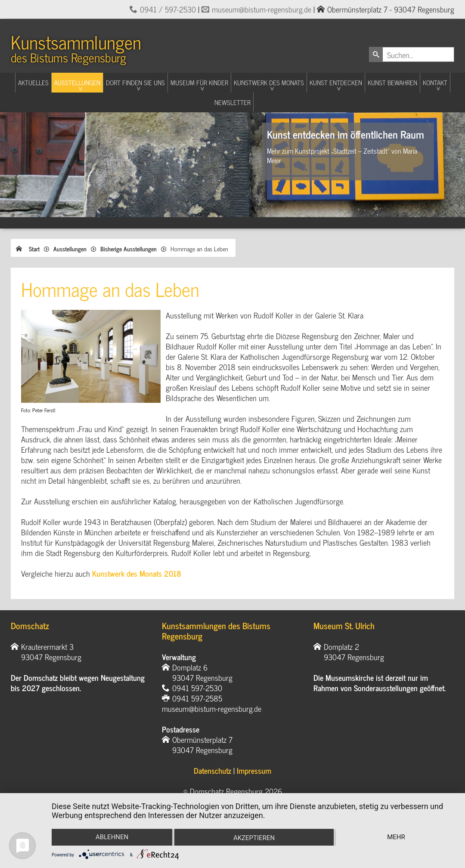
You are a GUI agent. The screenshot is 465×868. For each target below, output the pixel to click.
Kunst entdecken (336, 82)
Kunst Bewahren (392, 82)
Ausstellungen (77, 82)
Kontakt (435, 82)
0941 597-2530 (197, 688)
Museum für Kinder (199, 82)
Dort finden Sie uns (135, 82)
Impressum (254, 770)
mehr (397, 837)
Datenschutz (212, 770)
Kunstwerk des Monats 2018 (137, 573)
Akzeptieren (254, 838)
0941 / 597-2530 (168, 9)
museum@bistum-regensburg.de (262, 9)
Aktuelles (33, 82)
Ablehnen (112, 837)
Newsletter (232, 102)
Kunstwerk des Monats (269, 82)
